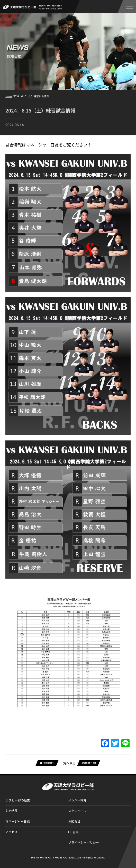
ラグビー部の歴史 (18, 800)
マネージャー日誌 (18, 821)
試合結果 (12, 811)
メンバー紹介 (77, 800)
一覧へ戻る (68, 763)
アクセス (11, 832)
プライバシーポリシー (84, 842)
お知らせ (74, 821)
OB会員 (73, 832)
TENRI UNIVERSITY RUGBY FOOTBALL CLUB (57, 857)
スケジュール (77, 811)
